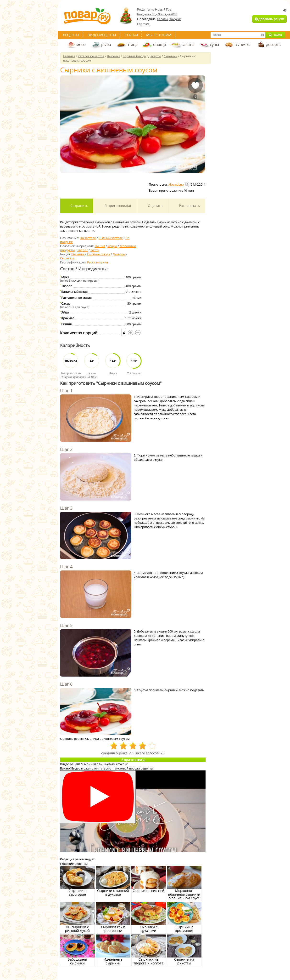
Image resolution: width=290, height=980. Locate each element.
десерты (274, 45)
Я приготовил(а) (117, 206)
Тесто (95, 250)
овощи (159, 45)
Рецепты (71, 35)
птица (132, 45)
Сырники (67, 258)
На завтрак (88, 238)
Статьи (131, 35)
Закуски (175, 19)
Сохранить (79, 206)
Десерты (119, 254)
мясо (81, 45)
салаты (188, 45)
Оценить (155, 206)
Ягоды (112, 246)
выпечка (243, 45)
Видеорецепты (102, 35)
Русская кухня (98, 262)
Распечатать (189, 206)
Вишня (100, 246)
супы (214, 45)
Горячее (143, 24)
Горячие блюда (99, 254)
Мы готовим (159, 35)
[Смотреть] (98, 797)
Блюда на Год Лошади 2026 (157, 14)
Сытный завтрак (111, 238)
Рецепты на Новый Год (154, 9)
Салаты (162, 19)
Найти (275, 35)
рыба (106, 45)
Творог (83, 250)
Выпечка (78, 254)
